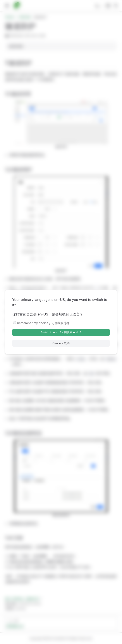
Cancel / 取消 (61, 343)
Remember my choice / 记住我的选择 (43, 323)
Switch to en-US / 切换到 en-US (61, 332)
